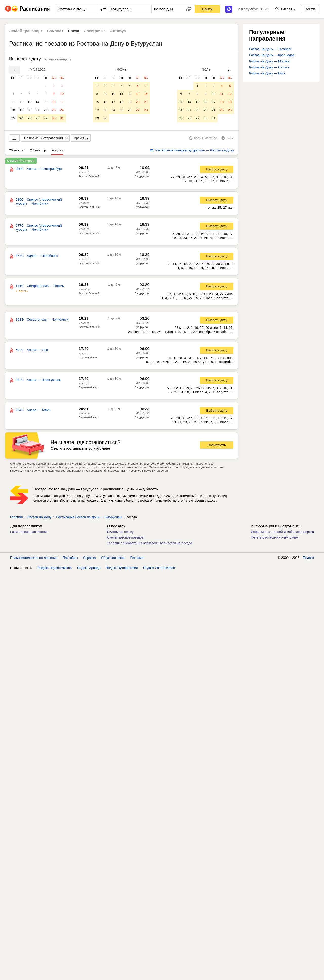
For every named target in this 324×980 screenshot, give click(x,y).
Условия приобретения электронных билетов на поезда (150, 547)
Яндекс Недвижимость (55, 572)
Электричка (95, 31)
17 (62, 102)
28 (37, 118)
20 (29, 110)
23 (54, 110)
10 (62, 94)
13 (29, 102)
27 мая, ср (38, 154)
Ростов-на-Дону (39, 521)
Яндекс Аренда (89, 572)
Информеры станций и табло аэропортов (282, 536)
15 (46, 102)
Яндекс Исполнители (159, 572)
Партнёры (70, 561)
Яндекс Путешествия (122, 572)
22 (46, 110)
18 (13, 110)
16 (54, 102)
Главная (16, 521)
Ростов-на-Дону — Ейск (267, 73)
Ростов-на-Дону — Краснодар (272, 55)
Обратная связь (113, 561)
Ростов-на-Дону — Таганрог (270, 49)
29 (46, 118)
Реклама (137, 561)
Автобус (118, 31)
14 (37, 102)
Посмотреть (217, 449)
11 (13, 102)
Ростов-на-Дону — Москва (269, 61)
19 (21, 110)
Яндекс (308, 561)
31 (62, 118)
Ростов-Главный (89, 180)
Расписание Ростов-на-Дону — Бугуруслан (89, 521)
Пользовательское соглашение (34, 561)
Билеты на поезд (120, 536)
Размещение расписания (29, 536)
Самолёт (55, 31)
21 (37, 110)
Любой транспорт (26, 31)
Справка (89, 561)
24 (62, 110)
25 (13, 118)
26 (21, 118)
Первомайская (88, 361)
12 (21, 102)
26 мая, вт (17, 154)
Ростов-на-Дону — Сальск (269, 67)
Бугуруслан (142, 180)
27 (29, 118)
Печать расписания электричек (275, 541)
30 (54, 118)
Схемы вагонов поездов (125, 541)
